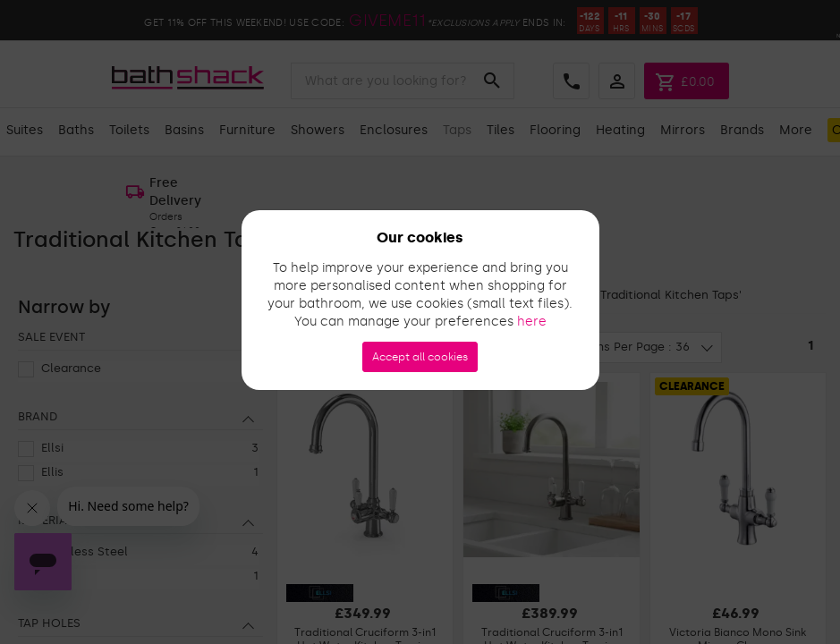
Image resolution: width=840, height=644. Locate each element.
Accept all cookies (420, 357)
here (532, 322)
